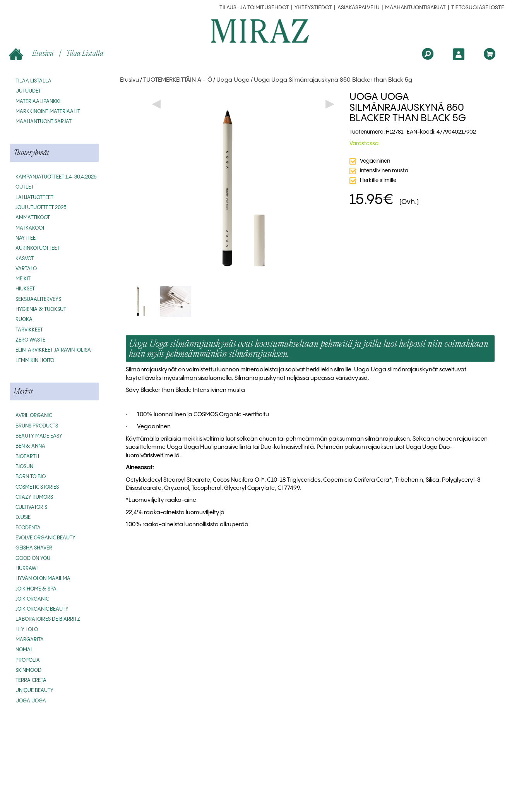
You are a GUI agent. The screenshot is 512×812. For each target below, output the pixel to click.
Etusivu (32, 54)
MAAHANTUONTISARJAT (415, 8)
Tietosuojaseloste (478, 8)
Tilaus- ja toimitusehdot (254, 8)
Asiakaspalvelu (359, 8)
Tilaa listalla (85, 53)
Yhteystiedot (313, 8)
